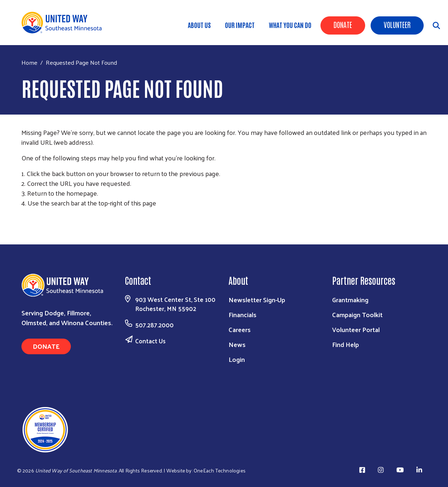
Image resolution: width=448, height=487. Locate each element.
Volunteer (397, 24)
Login (237, 359)
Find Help (346, 344)
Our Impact (240, 25)
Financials (243, 314)
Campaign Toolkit (357, 314)
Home (29, 62)
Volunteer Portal (356, 329)
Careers (240, 329)
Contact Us (150, 341)
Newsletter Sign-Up (257, 300)
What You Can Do (290, 25)
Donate (343, 24)
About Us (199, 25)
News (237, 344)
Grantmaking (350, 300)
